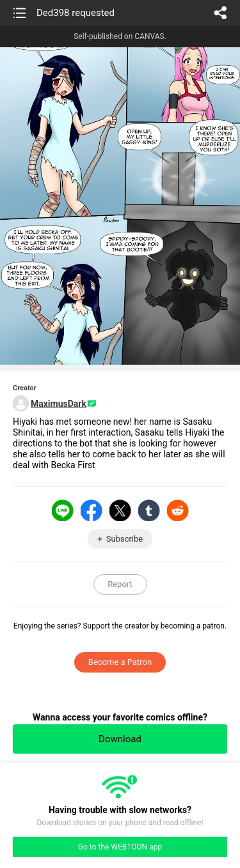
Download (120, 739)
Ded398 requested (76, 13)
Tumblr (149, 510)
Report (120, 584)
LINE (63, 510)
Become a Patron (120, 662)
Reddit (178, 510)
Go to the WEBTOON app (120, 847)
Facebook (92, 510)
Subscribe (124, 539)
